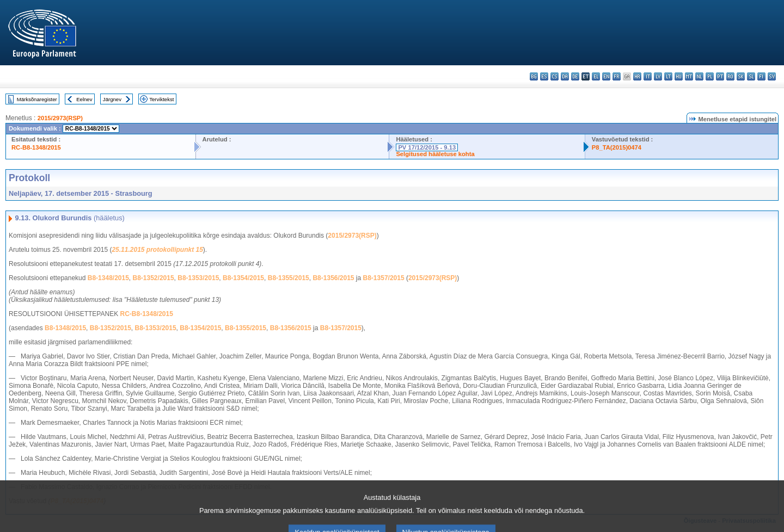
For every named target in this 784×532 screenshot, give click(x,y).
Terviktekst (161, 99)
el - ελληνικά (596, 76)
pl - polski (710, 76)
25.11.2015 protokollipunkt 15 (157, 250)
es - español (544, 76)
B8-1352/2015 (154, 278)
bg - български (534, 76)
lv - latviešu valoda (658, 76)
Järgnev (112, 99)
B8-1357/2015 (384, 278)
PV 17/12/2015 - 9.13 (427, 147)
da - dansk (565, 76)
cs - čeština (555, 76)
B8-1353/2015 (198, 278)
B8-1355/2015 (289, 278)
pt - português (720, 76)
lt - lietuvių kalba (668, 76)
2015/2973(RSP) (60, 118)
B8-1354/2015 (243, 278)
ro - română (730, 76)
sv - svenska (772, 76)
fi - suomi (761, 76)
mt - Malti (689, 76)
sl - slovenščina (751, 76)
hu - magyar (679, 76)
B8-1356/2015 (333, 278)
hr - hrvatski (637, 76)
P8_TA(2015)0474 (617, 147)
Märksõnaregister (37, 99)
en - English (606, 76)
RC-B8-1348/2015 (36, 147)
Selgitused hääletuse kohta (435, 154)
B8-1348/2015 (108, 278)
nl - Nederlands (699, 76)
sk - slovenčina (741, 76)
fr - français (617, 76)
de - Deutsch (575, 76)
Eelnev (84, 99)
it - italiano (648, 76)
